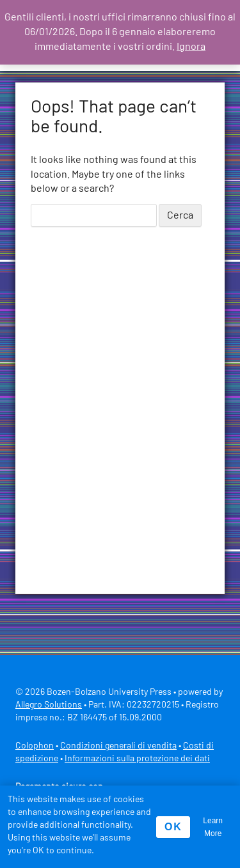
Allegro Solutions (49, 705)
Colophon (35, 746)
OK (173, 827)
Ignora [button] (191, 47)
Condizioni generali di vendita (118, 746)
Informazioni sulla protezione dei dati (137, 759)
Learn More (213, 827)
